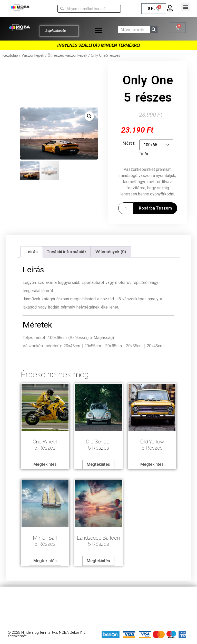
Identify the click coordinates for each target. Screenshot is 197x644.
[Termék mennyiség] (126, 208)
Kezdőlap (10, 55)
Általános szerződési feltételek (98, 607)
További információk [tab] (67, 252)
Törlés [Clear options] (144, 154)
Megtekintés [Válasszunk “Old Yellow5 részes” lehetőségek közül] (152, 464)
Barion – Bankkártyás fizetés (99, 617)
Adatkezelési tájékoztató (99, 597)
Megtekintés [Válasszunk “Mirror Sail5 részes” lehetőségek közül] (45, 561)
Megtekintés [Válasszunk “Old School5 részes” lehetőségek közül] (98, 464)
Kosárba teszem (155, 208)
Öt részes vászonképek (67, 55)
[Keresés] (154, 29)
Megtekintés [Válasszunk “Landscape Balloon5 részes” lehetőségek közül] (98, 561)
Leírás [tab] (32, 252)
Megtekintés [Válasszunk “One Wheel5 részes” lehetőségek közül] (45, 464)
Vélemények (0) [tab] (111, 252)
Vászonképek (33, 55)
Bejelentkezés (56, 31)
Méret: (129, 143)
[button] (186, 7)
